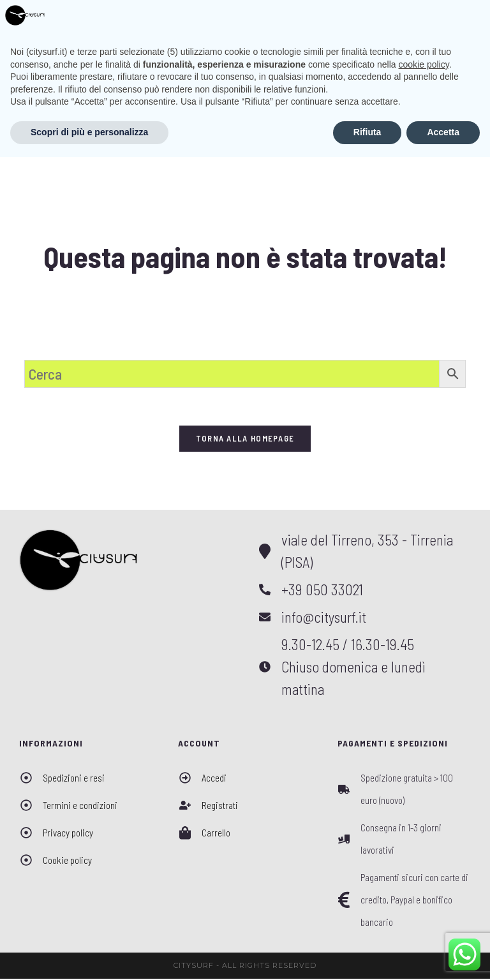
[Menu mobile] (457, 18)
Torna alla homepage (245, 440)
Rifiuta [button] (367, 955)
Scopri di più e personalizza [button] (89, 955)
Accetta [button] (443, 955)
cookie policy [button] (424, 887)
